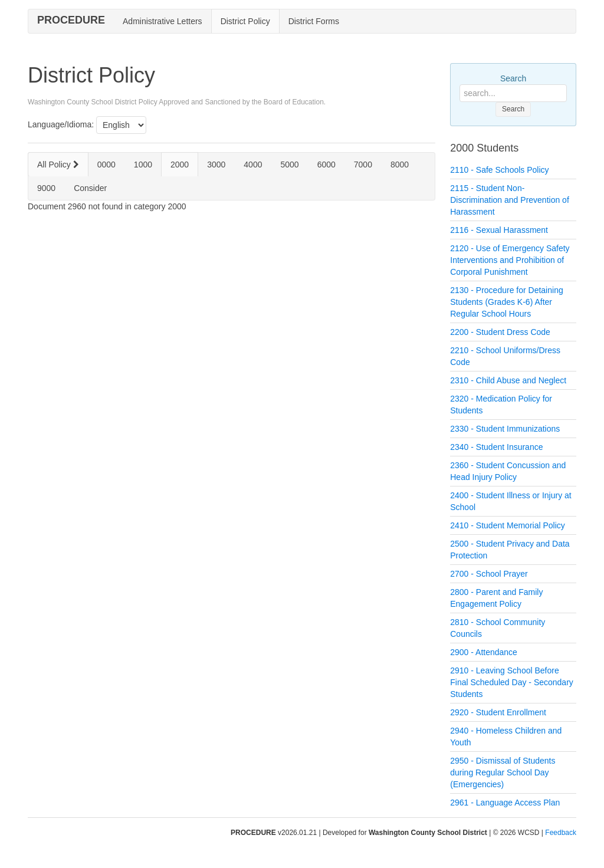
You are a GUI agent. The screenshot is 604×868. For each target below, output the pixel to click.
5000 (289, 165)
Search (513, 78)
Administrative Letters (163, 21)
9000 (46, 188)
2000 (180, 165)
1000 (143, 165)
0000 (106, 165)
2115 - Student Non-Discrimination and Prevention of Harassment (510, 200)
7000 (363, 165)
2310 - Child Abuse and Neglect (508, 380)
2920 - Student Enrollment (498, 712)
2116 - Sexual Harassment (499, 230)
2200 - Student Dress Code (500, 332)
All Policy (58, 165)
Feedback (561, 833)
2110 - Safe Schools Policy (499, 170)
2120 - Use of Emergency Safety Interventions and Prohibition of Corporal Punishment (510, 260)
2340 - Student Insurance (496, 447)
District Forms (314, 21)
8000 (400, 165)
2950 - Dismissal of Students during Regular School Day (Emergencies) (503, 772)
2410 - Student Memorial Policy (508, 525)
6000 (326, 165)
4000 (253, 165)
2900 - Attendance (484, 652)
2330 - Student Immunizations (505, 429)
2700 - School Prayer (489, 574)
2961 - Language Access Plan (505, 803)
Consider (90, 188)
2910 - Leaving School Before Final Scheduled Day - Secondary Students (512, 682)
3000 (216, 165)
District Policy (245, 21)
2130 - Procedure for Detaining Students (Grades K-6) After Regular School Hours (506, 302)
